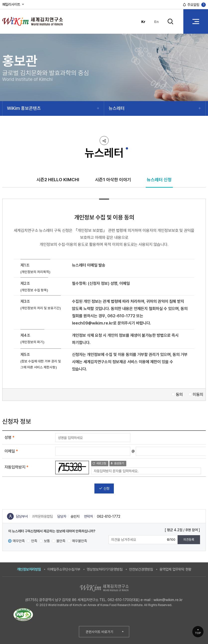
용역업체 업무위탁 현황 (175, 569)
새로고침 (99, 463)
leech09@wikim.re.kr (93, 323)
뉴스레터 (117, 108)
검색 (171, 21)
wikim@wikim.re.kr (168, 600)
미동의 (198, 395)
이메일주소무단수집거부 (64, 569)
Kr (143, 21)
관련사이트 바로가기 (100, 632)
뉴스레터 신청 (159, 180)
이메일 (11, 451)
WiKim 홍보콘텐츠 (24, 108)
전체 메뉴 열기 (196, 21)
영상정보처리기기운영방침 (105, 569)
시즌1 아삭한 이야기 (113, 180)
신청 (104, 488)
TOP (198, 633)
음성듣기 (117, 463)
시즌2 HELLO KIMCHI (58, 180)
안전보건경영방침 (141, 569)
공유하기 (104, 141)
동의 (179, 395)
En (156, 21)
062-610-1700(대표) (124, 600)
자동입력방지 (16, 467)
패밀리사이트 (13, 4)
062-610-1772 (121, 316)
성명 (9, 437)
